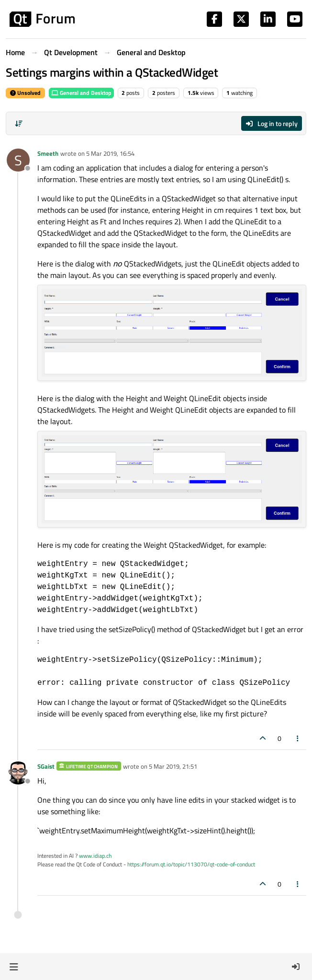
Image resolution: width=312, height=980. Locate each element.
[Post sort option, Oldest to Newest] (19, 124)
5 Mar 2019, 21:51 (173, 766)
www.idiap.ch (95, 856)
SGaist (46, 766)
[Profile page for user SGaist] (18, 773)
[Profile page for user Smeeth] (18, 160)
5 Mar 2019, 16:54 (110, 153)
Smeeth (48, 153)
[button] (14, 967)
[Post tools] (298, 738)
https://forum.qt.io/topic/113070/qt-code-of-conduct (191, 864)
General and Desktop (81, 93)
